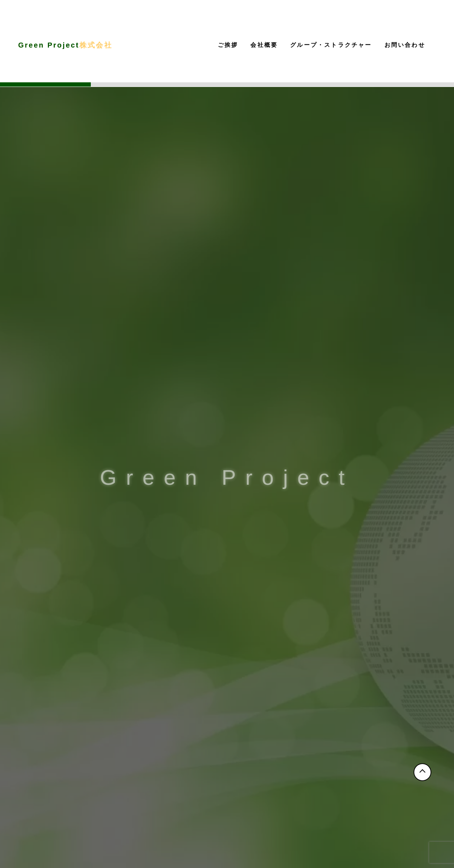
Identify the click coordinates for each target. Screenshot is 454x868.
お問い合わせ (405, 45)
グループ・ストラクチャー (331, 45)
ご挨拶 (228, 45)
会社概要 (264, 45)
